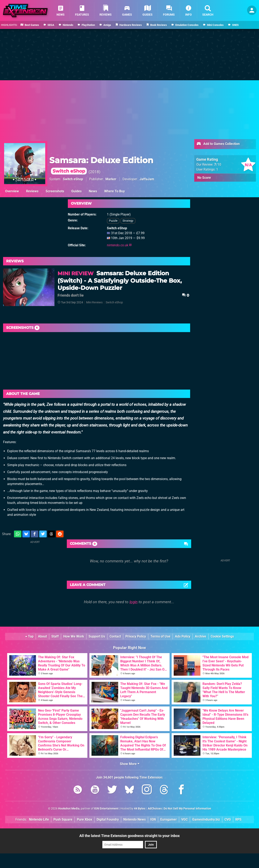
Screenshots (55, 191)
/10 (218, 165)
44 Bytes (140, 809)
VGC (184, 819)
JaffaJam (147, 179)
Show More (130, 764)
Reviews (32, 191)
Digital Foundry (108, 819)
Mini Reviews (94, 302)
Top (29, 636)
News (93, 191)
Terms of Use (160, 636)
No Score (204, 178)
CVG (228, 819)
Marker (111, 179)
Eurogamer (169, 819)
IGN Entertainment (106, 809)
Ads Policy (183, 636)
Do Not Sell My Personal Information (187, 809)
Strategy (128, 221)
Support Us (97, 636)
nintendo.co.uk (119, 245)
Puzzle (113, 221)
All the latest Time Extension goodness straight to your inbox (129, 836)
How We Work (74, 636)
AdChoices (154, 809)
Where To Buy (114, 191)
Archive (201, 636)
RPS (238, 819)
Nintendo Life (39, 819)
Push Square (63, 819)
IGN (153, 819)
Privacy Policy (136, 636)
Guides (76, 191)
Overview (12, 191)
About (42, 636)
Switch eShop (73, 179)
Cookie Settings (222, 636)
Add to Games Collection (218, 144)
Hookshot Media (69, 809)
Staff (55, 636)
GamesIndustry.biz (206, 819)
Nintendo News (135, 819)
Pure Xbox (84, 819)
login (134, 602)
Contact (115, 636)
